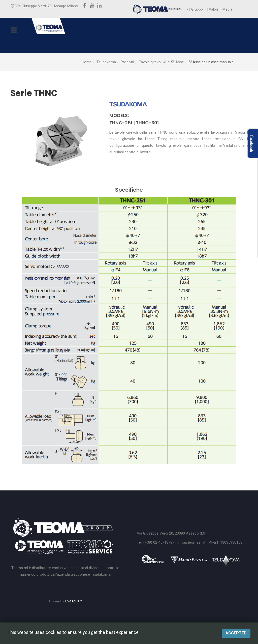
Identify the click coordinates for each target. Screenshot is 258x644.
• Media (226, 9)
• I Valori (212, 9)
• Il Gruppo (195, 9)
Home (87, 62)
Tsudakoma (106, 62)
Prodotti (127, 62)
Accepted (236, 633)
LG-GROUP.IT (74, 602)
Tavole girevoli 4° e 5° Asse (161, 62)
